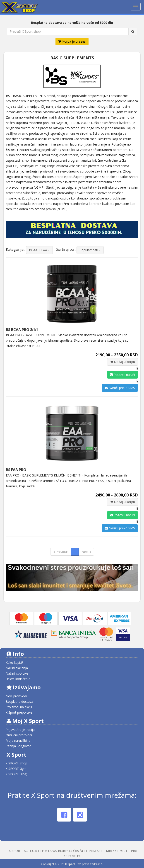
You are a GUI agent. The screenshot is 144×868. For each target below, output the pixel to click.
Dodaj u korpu (122, 362)
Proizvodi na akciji (19, 707)
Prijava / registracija (20, 730)
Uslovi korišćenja (18, 679)
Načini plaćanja (17, 668)
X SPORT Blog (16, 774)
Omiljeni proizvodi (19, 735)
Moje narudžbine (18, 740)
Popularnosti (90, 250)
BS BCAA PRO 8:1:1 (22, 330)
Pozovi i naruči (122, 375)
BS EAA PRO (16, 470)
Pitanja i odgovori (19, 746)
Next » (86, 552)
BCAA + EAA (39, 250)
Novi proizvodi (16, 696)
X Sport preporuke (19, 712)
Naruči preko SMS (120, 388)
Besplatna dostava (19, 701)
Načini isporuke (17, 673)
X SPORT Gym (16, 769)
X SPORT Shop (16, 763)
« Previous (61, 552)
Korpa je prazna (72, 41)
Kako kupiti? (14, 663)
